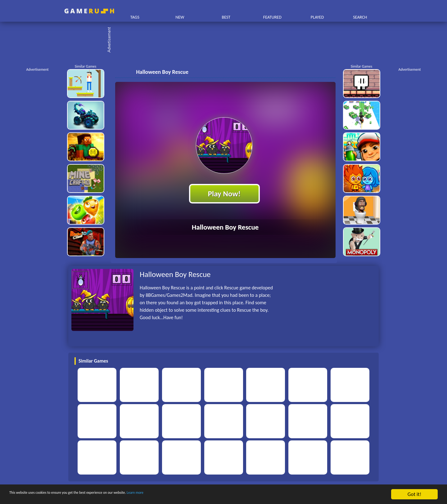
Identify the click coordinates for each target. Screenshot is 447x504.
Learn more (194, 495)
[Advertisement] (227, 40)
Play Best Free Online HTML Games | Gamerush (89, 11)
